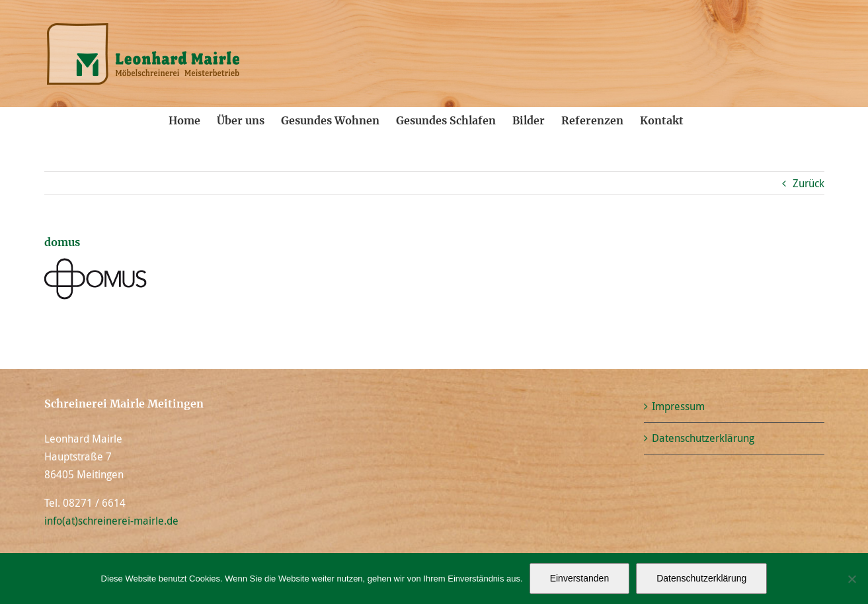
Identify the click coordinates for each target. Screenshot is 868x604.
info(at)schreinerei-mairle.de (111, 521)
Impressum (678, 406)
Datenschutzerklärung (703, 438)
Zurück (809, 183)
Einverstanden (580, 578)
